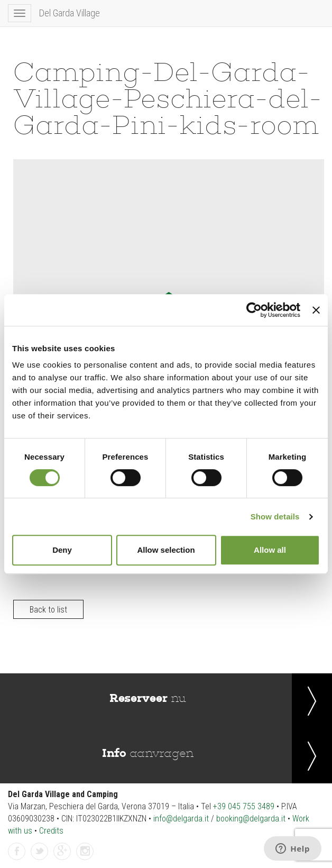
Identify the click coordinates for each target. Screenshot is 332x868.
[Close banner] (316, 310)
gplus (62, 852)
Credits (51, 831)
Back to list (48, 610)
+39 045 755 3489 (244, 806)
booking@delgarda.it (251, 819)
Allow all (270, 550)
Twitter (40, 852)
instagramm (85, 852)
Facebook (17, 852)
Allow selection (166, 550)
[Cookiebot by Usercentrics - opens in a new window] (254, 310)
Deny (62, 550)
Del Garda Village (70, 13)
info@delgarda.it (181, 819)
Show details (275, 517)
